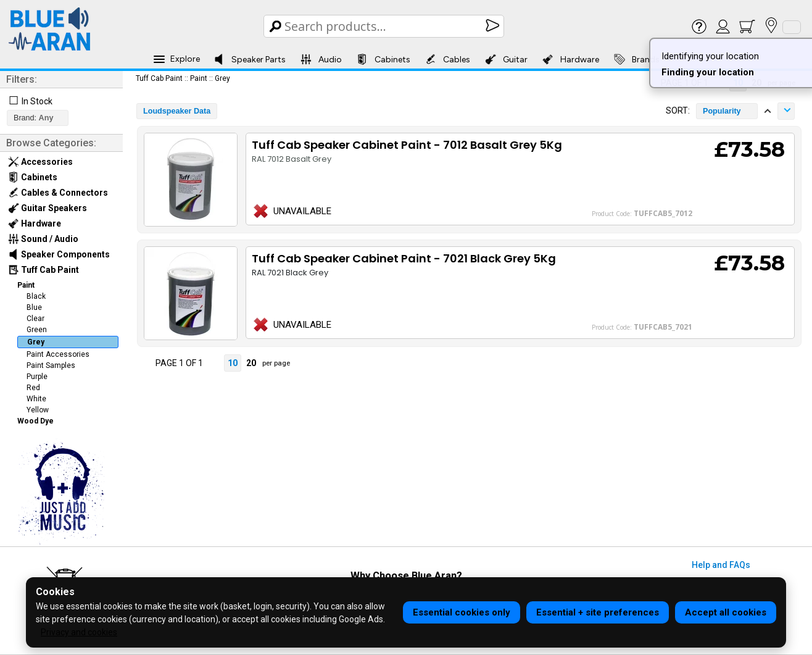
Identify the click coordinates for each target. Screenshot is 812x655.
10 (233, 363)
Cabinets (383, 59)
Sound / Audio (43, 239)
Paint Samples (51, 365)
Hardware (571, 59)
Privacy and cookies (79, 632)
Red (33, 388)
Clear (35, 319)
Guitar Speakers (48, 208)
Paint (26, 285)
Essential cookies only (462, 612)
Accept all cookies (726, 612)
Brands (637, 59)
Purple (37, 377)
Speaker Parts (250, 59)
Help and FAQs (721, 565)
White (36, 399)
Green (37, 330)
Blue (34, 307)
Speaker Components (59, 254)
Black (36, 296)
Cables (448, 59)
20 (251, 363)
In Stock (37, 101)
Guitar (506, 59)
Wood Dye (35, 421)
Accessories (40, 162)
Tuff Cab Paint (43, 270)
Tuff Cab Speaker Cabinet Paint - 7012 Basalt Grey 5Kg (407, 145)
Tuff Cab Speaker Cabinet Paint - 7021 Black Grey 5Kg (404, 258)
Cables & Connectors (58, 193)
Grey (36, 342)
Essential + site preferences (598, 612)
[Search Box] (385, 26)
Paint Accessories (58, 354)
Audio (321, 59)
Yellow (38, 410)
